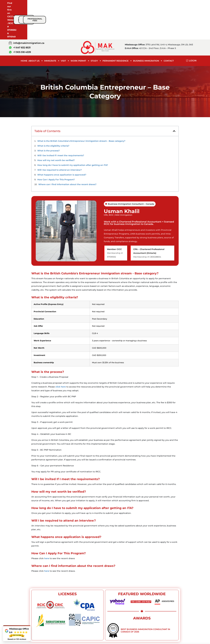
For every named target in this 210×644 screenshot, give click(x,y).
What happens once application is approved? (62, 146)
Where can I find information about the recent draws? (67, 155)
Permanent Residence (117, 32)
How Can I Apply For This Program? (56, 151)
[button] (174, 102)
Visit (65, 32)
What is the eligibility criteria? (53, 117)
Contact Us (178, 632)
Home (24, 32)
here (47, 529)
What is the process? (48, 122)
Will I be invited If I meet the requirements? (61, 127)
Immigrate (52, 32)
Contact (169, 32)
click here (61, 358)
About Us (36, 32)
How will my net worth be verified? (56, 131)
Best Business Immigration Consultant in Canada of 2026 (145, 602)
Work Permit (80, 32)
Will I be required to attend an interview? (60, 141)
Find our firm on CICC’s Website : (25, 5)
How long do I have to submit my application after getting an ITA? (73, 136)
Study (96, 32)
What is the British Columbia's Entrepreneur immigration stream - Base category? (81, 112)
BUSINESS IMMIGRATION (148, 32)
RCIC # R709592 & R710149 (56, 5)
